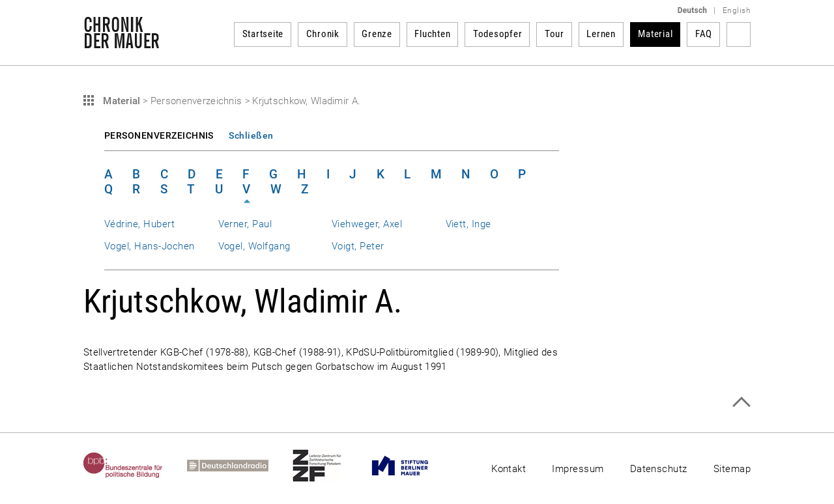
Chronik (323, 34)
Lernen (601, 34)
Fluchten (432, 34)
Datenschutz (659, 469)
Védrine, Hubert (139, 224)
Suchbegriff (739, 35)
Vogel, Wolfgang (254, 246)
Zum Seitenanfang (741, 402)
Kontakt (509, 469)
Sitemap (732, 469)
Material (655, 34)
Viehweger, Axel (367, 224)
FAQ (704, 34)
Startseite (263, 34)
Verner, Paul (245, 224)
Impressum (578, 469)
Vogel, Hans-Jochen (149, 246)
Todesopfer (498, 34)
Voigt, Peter (358, 246)
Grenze (377, 34)
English (737, 10)
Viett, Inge (468, 224)
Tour (554, 34)
